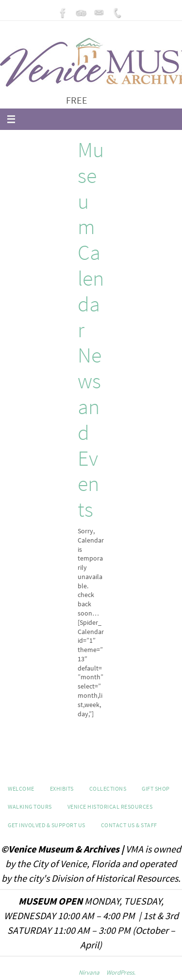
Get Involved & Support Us (47, 825)
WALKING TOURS (30, 807)
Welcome (21, 789)
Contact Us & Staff (129, 825)
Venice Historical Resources (110, 807)
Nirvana (89, 972)
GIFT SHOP (156, 789)
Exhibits (62, 789)
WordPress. (121, 972)
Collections (108, 789)
